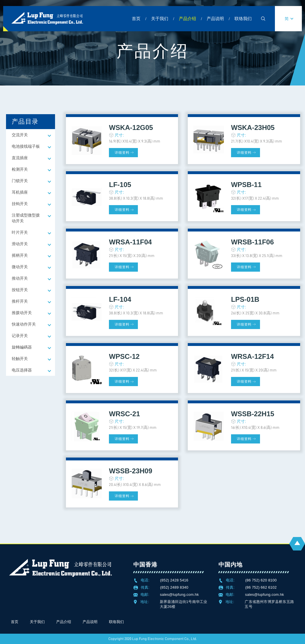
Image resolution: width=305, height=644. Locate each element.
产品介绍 (187, 19)
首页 (136, 19)
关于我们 (160, 19)
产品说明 (215, 19)
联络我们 (243, 19)
